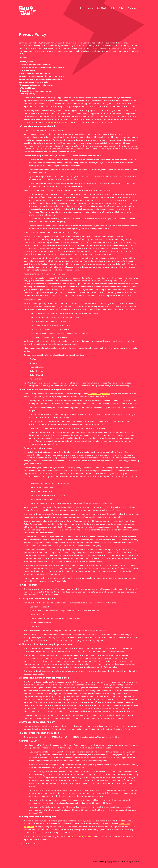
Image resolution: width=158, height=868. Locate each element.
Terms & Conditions (98, 862)
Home (82, 8)
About (91, 8)
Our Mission (103, 8)
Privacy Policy (118, 8)
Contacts (132, 8)
